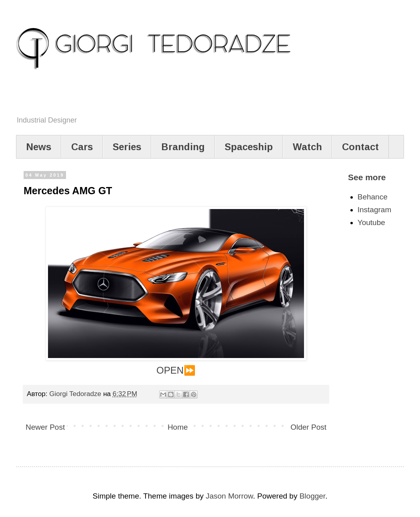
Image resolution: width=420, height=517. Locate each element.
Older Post (308, 427)
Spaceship (249, 147)
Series (127, 147)
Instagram (374, 210)
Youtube (371, 222)
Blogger (312, 496)
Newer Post (45, 427)
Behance (373, 197)
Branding (183, 147)
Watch (307, 147)
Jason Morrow (229, 496)
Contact (360, 147)
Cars (82, 147)
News (39, 147)
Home (178, 427)
